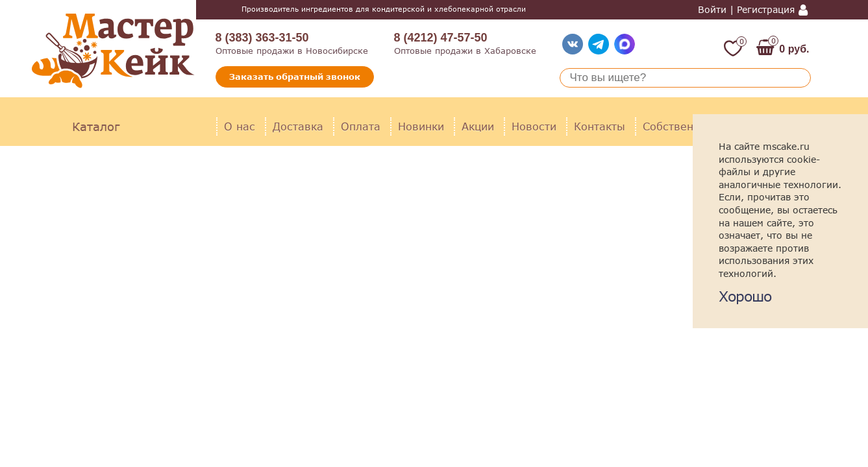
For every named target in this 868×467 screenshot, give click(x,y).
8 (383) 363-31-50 (262, 38)
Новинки (421, 126)
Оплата (361, 126)
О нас (240, 126)
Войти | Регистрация (746, 10)
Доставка (298, 126)
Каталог (96, 126)
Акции (478, 126)
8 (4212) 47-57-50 (441, 38)
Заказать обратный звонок (295, 77)
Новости (534, 126)
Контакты (600, 126)
